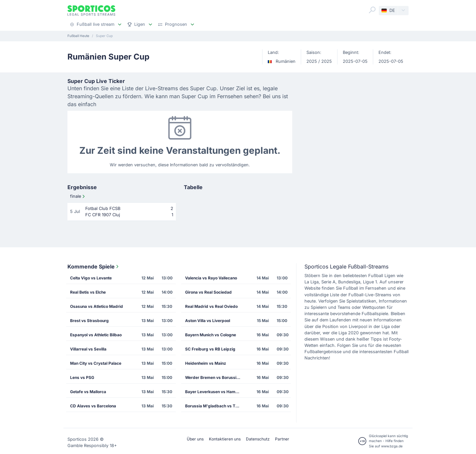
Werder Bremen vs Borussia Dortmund (215, 377)
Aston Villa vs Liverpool (208, 321)
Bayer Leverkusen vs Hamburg (215, 392)
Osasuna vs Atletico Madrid (97, 306)
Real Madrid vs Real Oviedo (211, 306)
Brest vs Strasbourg (89, 321)
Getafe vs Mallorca (88, 392)
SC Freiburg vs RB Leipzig (210, 349)
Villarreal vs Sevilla (88, 349)
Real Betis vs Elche (88, 292)
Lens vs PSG (82, 377)
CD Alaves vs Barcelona (93, 406)
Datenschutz (258, 439)
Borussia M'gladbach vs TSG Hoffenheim (215, 406)
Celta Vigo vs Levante (91, 278)
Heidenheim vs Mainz (206, 363)
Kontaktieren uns (225, 439)
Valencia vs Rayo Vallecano (211, 278)
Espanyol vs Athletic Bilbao (96, 335)
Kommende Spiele (94, 267)
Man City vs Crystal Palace (96, 363)
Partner (282, 439)
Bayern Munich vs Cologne (211, 335)
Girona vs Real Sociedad (208, 292)
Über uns (195, 439)
